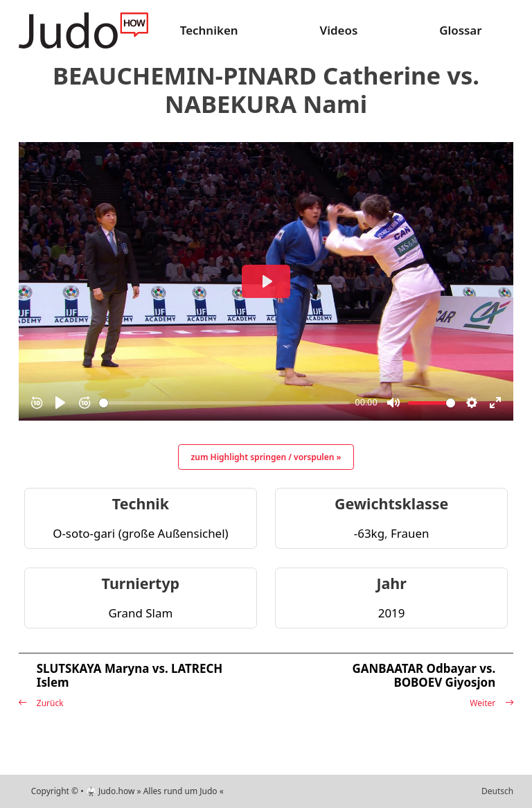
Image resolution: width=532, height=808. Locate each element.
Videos (338, 30)
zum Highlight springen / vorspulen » (266, 457)
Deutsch (497, 791)
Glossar (460, 30)
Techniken (209, 30)
